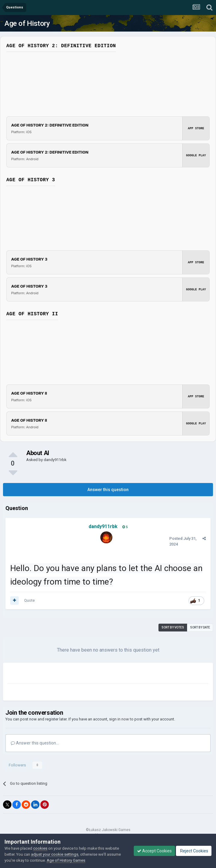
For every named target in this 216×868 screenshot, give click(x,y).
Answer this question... (35, 743)
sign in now (119, 719)
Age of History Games (66, 860)
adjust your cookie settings (55, 854)
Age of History (27, 23)
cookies (40, 848)
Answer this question (108, 490)
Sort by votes (173, 627)
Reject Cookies (194, 851)
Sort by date (200, 627)
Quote (29, 600)
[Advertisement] (78, 674)
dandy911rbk (55, 460)
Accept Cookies (154, 851)
